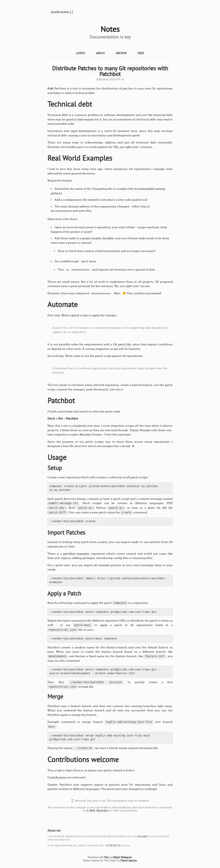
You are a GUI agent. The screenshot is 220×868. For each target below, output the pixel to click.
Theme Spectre (128, 861)
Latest (81, 53)
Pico (107, 857)
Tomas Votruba (140, 430)
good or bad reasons (80, 120)
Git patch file (122, 344)
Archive (121, 53)
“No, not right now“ (126, 147)
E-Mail (91, 811)
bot (78, 356)
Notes (110, 29)
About (100, 53)
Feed (141, 53)
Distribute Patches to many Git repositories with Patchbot (110, 71)
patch (76, 315)
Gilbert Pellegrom (122, 857)
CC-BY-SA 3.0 (113, 845)
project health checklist (98, 238)
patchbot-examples (76, 554)
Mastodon (103, 811)
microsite (142, 836)
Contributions (57, 778)
